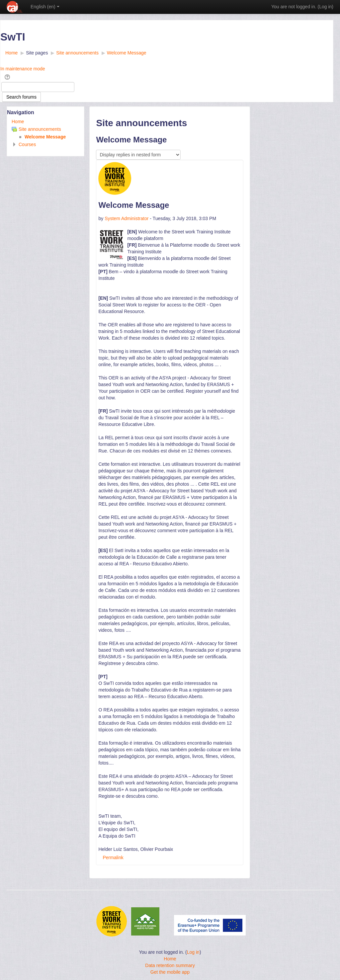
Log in (325, 7)
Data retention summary (170, 965)
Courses (27, 144)
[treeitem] (45, 122)
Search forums (21, 97)
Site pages (37, 53)
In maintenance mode (23, 69)
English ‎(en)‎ (45, 7)
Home (18, 122)
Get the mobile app (170, 972)
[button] (8, 77)
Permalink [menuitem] (113, 857)
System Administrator (127, 218)
